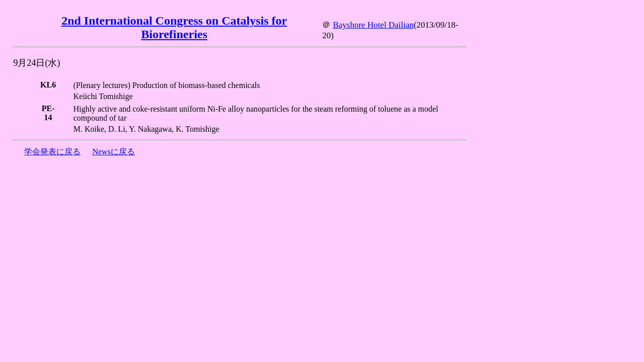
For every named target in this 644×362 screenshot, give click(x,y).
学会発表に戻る (52, 152)
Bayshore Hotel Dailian (374, 25)
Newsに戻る (113, 152)
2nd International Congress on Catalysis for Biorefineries (174, 27)
